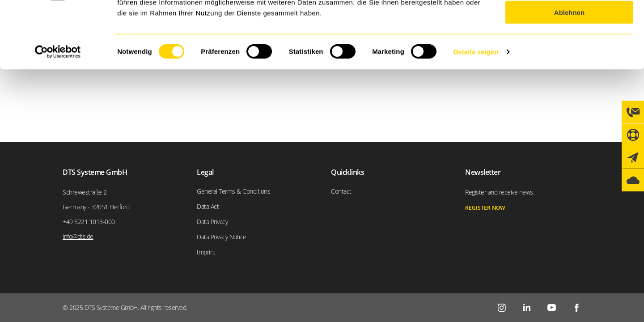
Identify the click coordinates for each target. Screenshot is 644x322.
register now (485, 208)
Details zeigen (476, 114)
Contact (341, 191)
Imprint (206, 252)
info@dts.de (78, 236)
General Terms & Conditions (233, 191)
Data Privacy (212, 222)
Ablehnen (569, 75)
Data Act (208, 206)
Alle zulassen (569, 22)
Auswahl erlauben (569, 49)
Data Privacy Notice (222, 237)
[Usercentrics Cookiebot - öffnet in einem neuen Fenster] (58, 114)
